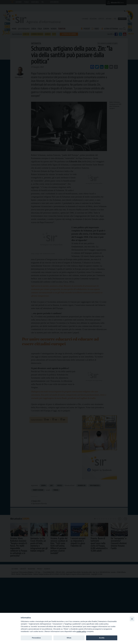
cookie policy (81, 631)
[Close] (132, 619)
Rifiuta (69, 638)
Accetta (102, 638)
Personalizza (36, 638)
